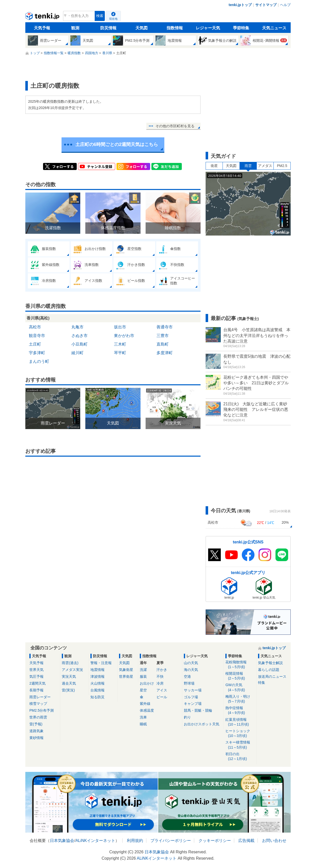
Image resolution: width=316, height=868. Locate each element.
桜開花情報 (240, 676)
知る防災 (97, 697)
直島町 (163, 344)
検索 (100, 16)
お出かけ (147, 683)
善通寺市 (165, 327)
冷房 (160, 683)
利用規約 (135, 841)
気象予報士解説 (270, 663)
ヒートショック (240, 734)
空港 (187, 676)
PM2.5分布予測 (42, 710)
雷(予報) (36, 724)
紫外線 (145, 704)
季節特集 (241, 28)
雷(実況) (68, 690)
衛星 (214, 166)
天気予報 (42, 28)
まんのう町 (39, 361)
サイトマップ (266, 5)
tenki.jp (43, 17)
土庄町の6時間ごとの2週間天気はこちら (117, 144)
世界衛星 (126, 676)
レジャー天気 (208, 28)
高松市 (35, 327)
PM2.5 (282, 166)
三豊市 (163, 336)
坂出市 (120, 327)
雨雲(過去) (70, 663)
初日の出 (240, 757)
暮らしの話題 (269, 670)
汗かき (162, 670)
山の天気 (191, 663)
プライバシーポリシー (171, 841)
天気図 (142, 28)
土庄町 (35, 344)
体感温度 (147, 710)
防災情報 (108, 28)
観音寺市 (37, 336)
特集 (262, 683)
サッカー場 (193, 690)
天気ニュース (274, 28)
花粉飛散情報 (240, 665)
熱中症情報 (240, 711)
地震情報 (97, 670)
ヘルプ (285, 5)
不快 (160, 676)
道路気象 (36, 731)
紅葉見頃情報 (240, 722)
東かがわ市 (124, 336)
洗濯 (143, 670)
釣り (187, 717)
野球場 (189, 683)
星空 (143, 690)
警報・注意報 (101, 663)
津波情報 (97, 676)
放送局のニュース (272, 676)
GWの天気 (240, 687)
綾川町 (77, 353)
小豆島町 (80, 344)
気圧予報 (36, 676)
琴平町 (120, 353)
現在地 (113, 19)
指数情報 (175, 28)
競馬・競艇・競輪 (198, 710)
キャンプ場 (193, 704)
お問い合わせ (274, 841)
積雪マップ (38, 704)
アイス (162, 690)
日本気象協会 (62, 841)
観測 (75, 28)
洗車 (143, 717)
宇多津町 (37, 353)
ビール (162, 697)
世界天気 (36, 670)
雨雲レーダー (40, 697)
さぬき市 (80, 336)
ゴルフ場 (191, 697)
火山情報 (97, 683)
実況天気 (69, 676)
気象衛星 (126, 670)
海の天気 (191, 670)
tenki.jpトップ (240, 5)
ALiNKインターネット (95, 841)
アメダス (265, 166)
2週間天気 (37, 683)
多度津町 (165, 353)
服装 (143, 676)
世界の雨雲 (38, 717)
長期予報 (36, 690)
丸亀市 (77, 327)
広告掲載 (246, 841)
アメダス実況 (72, 670)
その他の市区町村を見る (175, 126)
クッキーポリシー (215, 841)
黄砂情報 (36, 738)
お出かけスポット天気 (202, 724)
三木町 (120, 344)
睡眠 (143, 724)
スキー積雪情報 (240, 745)
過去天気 (69, 683)
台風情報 (97, 690)
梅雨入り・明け (240, 699)
